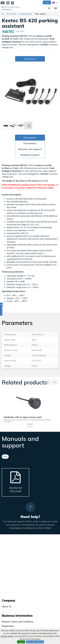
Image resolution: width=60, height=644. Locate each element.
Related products (30, 155)
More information (35, 642)
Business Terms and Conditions (17, 622)
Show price (30, 59)
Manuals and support (30, 149)
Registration (8, 626)
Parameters (30, 143)
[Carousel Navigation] (51, 382)
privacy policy (7, 636)
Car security (11, 14)
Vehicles (8, 10)
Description (30, 138)
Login (47, 2)
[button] (1, 309)
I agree (21, 642)
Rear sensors (40, 14)
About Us (7, 606)
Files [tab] (5, 457)
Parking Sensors (26, 14)
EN (55, 3)
